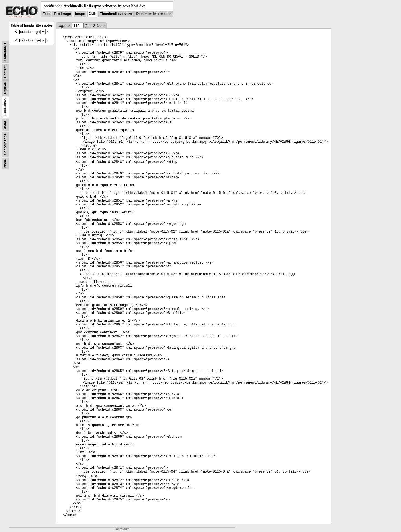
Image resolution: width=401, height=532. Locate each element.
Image (80, 14)
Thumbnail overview (116, 14)
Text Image (62, 14)
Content (5, 72)
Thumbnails (5, 52)
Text (46, 14)
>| (104, 26)
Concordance (5, 144)
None (5, 163)
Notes (5, 125)
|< (67, 26)
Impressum (122, 529)
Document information (154, 14)
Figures (5, 88)
